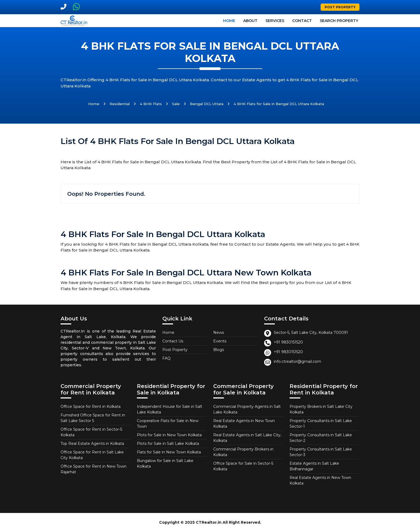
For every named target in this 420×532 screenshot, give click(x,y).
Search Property (339, 21)
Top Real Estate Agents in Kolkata (92, 444)
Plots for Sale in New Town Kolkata (169, 435)
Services (275, 21)
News (219, 332)
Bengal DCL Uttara (207, 104)
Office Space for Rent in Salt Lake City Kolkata (92, 455)
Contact (302, 21)
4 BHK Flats (151, 104)
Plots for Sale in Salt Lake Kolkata (168, 444)
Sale (176, 104)
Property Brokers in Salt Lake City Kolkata (321, 409)
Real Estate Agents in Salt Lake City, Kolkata (247, 438)
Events (220, 341)
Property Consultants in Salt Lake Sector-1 (321, 424)
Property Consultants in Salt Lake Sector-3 (321, 452)
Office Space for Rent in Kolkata (91, 407)
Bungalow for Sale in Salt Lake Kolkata (165, 463)
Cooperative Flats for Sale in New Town (168, 424)
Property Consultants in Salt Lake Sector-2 (321, 438)
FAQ (166, 358)
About (250, 21)
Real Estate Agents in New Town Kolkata (244, 424)
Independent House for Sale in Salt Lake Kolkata (170, 409)
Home (229, 21)
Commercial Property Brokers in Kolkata (243, 452)
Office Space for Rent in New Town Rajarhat (93, 469)
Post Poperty (175, 350)
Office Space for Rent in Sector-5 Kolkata (91, 432)
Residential (120, 104)
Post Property (340, 7)
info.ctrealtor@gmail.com (297, 361)
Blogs (219, 350)
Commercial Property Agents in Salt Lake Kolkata (247, 409)
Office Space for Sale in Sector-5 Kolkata (243, 466)
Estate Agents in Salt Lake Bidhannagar (314, 466)
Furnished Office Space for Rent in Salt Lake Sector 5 (93, 418)
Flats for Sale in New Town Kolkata (169, 452)
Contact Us (173, 341)
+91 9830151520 (288, 342)
